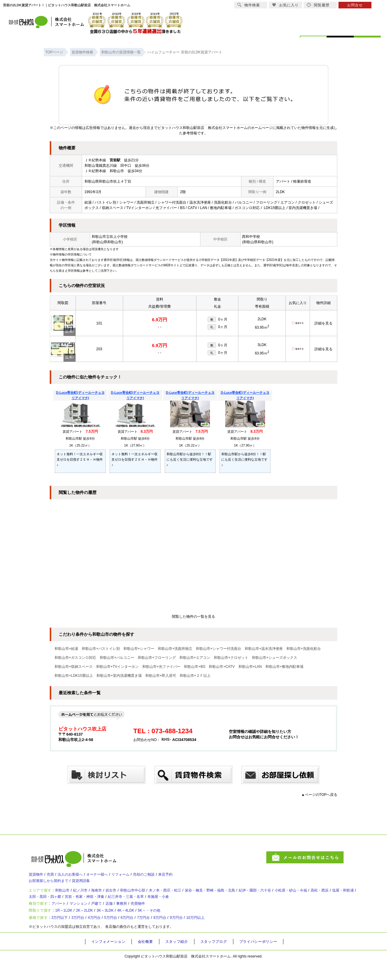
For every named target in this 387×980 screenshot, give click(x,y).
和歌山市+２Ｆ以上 (195, 676)
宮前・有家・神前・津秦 (153, 905)
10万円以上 (230, 934)
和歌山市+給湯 (66, 649)
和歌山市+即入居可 (161, 676)
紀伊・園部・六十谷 (296, 896)
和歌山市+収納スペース (74, 667)
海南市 (108, 896)
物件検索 (249, 5)
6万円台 (146, 934)
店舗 (123, 915)
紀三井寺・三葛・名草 (202, 905)
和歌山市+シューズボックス (275, 658)
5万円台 (126, 934)
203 (99, 349)
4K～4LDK (148, 925)
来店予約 (192, 877)
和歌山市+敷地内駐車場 (284, 667)
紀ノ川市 (89, 896)
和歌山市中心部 (151, 896)
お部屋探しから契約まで (52, 885)
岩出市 (126, 896)
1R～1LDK (69, 925)
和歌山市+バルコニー (117, 658)
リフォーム (138, 877)
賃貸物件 (37, 877)
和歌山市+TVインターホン (117, 667)
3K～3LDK (121, 925)
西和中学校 (251, 237)
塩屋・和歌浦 (70, 905)
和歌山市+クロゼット (231, 658)
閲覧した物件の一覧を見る (193, 617)
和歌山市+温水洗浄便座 (264, 649)
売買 (55, 877)
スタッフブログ (223, 959)
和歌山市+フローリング (157, 658)
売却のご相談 (166, 877)
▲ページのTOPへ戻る (319, 795)
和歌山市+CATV (222, 667)
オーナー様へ (110, 877)
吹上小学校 (119, 237)
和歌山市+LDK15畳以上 (74, 676)
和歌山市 (67, 896)
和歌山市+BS (195, 667)
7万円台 (166, 934)
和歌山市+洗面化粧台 (304, 649)
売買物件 (158, 915)
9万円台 (206, 934)
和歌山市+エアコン (195, 658)
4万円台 (106, 934)
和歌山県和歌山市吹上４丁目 (108, 181)
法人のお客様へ (78, 877)
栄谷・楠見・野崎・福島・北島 (243, 896)
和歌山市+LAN (250, 667)
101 (99, 323)
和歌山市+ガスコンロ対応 (75, 658)
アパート (63, 915)
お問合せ (355, 5)
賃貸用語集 (90, 885)
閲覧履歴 (318, 5)
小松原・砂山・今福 (338, 896)
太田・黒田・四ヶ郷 (107, 905)
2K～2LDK (95, 925)
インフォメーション (110, 959)
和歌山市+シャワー (139, 649)
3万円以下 (64, 934)
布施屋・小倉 (241, 905)
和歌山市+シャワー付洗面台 (219, 649)
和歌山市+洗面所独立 (175, 649)
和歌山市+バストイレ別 (101, 649)
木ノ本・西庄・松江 (190, 896)
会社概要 (150, 959)
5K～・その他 (176, 925)
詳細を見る (323, 323)
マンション (87, 915)
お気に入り (285, 5)
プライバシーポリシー (270, 959)
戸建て (108, 915)
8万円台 (186, 934)
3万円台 (86, 934)
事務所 (139, 915)
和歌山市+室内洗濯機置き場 (119, 676)
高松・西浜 (43, 905)
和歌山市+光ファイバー (161, 667)
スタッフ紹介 (183, 959)
